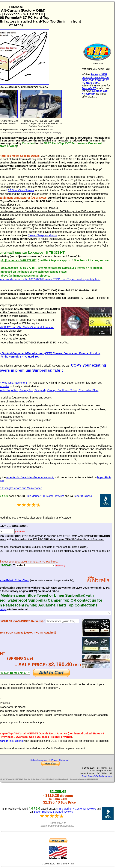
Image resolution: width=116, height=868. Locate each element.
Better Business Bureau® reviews (53, 812)
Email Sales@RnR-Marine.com (97, 776)
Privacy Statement (60, 760)
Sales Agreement (39, 760)
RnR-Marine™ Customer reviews (45, 496)
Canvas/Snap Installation (42, 235)
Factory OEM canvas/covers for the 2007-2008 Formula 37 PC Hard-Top (95, 79)
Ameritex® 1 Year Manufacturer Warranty (30, 477)
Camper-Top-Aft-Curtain (95, 92)
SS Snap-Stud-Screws (21, 190)
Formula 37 (89, 88)
